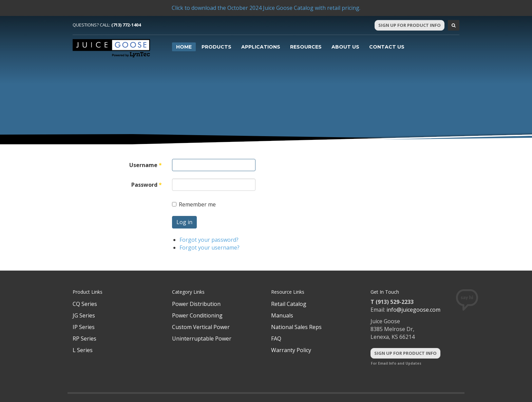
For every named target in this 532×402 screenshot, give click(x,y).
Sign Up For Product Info (410, 25)
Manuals (282, 315)
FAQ (276, 339)
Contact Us (387, 47)
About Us (345, 47)
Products (216, 47)
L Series (83, 350)
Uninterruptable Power (202, 339)
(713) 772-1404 (126, 25)
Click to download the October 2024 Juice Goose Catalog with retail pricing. (266, 8)
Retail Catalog (289, 304)
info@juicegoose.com (413, 310)
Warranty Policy (291, 350)
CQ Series (85, 304)
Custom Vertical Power (201, 327)
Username (146, 165)
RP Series (84, 339)
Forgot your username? (210, 248)
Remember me (194, 204)
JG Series (84, 315)
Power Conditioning (197, 315)
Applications (261, 47)
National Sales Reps (296, 327)
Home (184, 47)
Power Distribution (196, 304)
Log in (184, 222)
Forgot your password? (209, 240)
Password (147, 185)
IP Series (84, 327)
